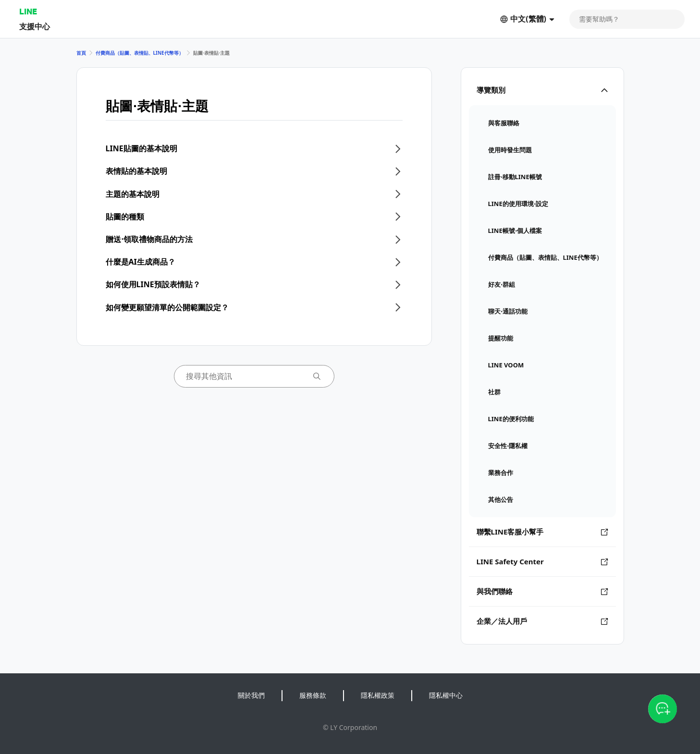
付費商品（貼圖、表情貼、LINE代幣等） (140, 53)
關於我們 (251, 695)
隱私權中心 (446, 695)
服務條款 (313, 695)
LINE (28, 11)
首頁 (81, 53)
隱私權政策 (378, 695)
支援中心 (35, 26)
